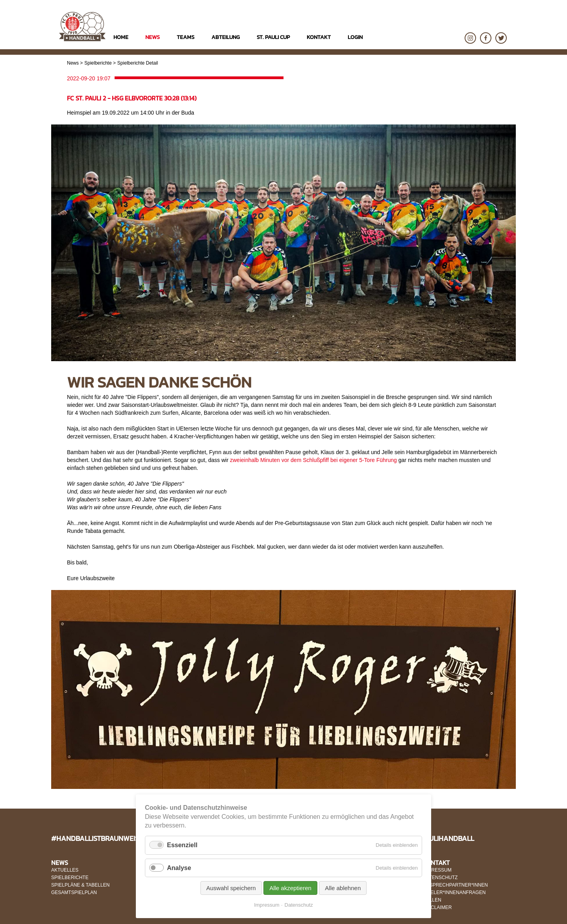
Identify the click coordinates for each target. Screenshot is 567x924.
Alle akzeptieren (290, 888)
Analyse (179, 868)
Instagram (470, 38)
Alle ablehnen (343, 888)
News (73, 63)
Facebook (486, 38)
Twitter (501, 38)
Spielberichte (98, 63)
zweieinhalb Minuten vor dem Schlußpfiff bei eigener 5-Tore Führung (313, 460)
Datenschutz (299, 905)
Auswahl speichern (231, 888)
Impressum (267, 905)
